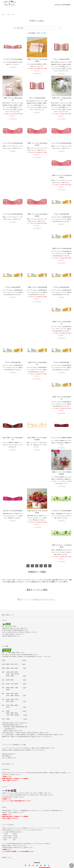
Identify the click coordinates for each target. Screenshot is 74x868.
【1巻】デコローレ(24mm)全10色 (13, 342)
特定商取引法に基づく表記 (37, 816)
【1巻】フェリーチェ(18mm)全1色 (61, 342)
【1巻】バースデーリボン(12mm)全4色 (37, 60)
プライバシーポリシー (37, 821)
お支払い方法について (37, 807)
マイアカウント (37, 830)
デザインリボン (11, 14)
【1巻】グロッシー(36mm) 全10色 (13, 99)
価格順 (38, 33)
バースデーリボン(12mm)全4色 (13, 59)
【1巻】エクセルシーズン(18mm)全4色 (61, 421)
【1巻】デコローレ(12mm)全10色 (61, 260)
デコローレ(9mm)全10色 (61, 220)
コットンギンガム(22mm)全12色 (37, 182)
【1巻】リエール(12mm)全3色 (37, 342)
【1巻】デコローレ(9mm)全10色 (13, 259)
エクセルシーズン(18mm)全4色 (37, 420)
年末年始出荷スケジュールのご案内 (37, 834)
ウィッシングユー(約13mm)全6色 (13, 382)
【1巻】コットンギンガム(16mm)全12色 (13, 183)
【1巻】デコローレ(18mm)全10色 (37, 301)
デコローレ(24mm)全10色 (61, 300)
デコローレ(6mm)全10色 (13, 220)
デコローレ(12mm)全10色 (37, 259)
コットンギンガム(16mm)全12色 (61, 143)
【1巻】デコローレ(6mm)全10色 (37, 220)
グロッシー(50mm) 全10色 (37, 98)
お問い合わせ (37, 825)
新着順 (44, 33)
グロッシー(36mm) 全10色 (61, 59)
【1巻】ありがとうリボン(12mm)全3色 (13, 421)
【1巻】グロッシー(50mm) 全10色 (61, 99)
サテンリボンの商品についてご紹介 (37, 852)
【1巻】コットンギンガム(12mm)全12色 (37, 144)
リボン (4, 14)
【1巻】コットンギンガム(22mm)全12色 (61, 183)
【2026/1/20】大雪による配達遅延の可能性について (37, 839)
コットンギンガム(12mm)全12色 (13, 143)
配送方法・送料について (37, 812)
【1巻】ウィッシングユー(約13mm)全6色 (37, 383)
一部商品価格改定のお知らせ (37, 843)
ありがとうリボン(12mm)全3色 (61, 382)
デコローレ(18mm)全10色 (13, 300)
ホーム (37, 803)
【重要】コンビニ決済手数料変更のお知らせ (37, 847)
